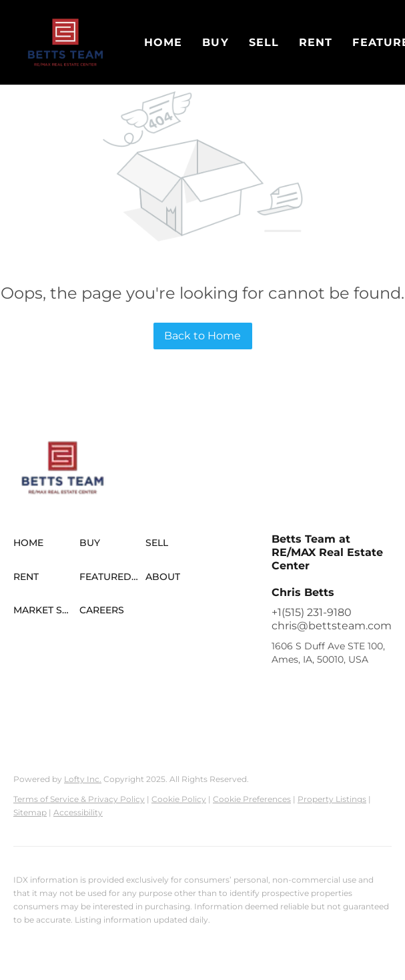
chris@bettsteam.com (332, 626)
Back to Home (202, 336)
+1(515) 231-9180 (312, 612)
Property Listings (332, 799)
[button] (65, 42)
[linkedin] (308, 689)
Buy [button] (215, 42)
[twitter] (335, 689)
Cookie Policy (179, 799)
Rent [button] (316, 42)
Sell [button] (264, 42)
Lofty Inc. (83, 779)
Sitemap (30, 812)
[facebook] (282, 689)
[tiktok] (335, 716)
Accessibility (78, 812)
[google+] (362, 716)
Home (163, 42)
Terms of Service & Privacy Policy (79, 799)
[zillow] (362, 689)
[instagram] (282, 716)
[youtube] (308, 716)
